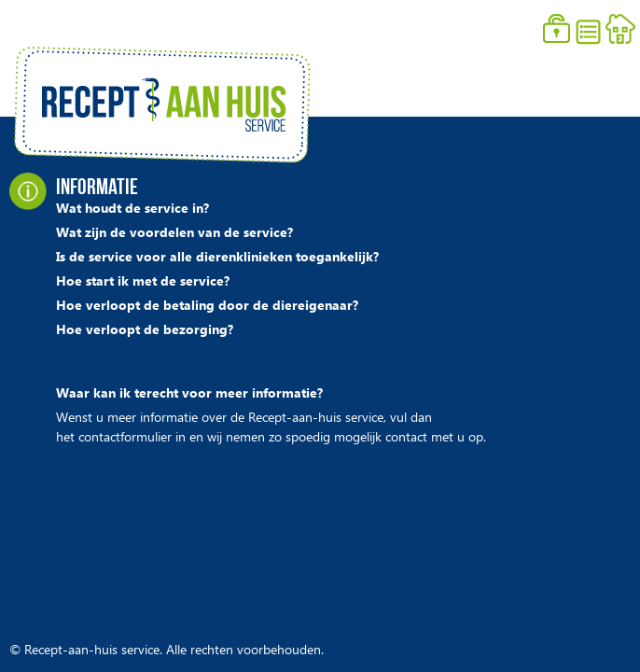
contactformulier (125, 440)
